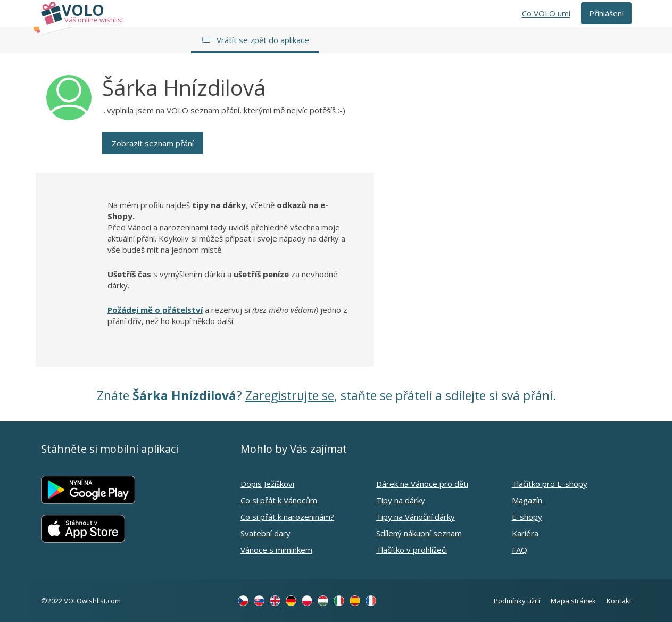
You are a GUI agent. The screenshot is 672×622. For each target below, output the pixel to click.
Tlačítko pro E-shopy (550, 484)
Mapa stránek (573, 601)
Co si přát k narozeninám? (287, 517)
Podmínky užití (517, 601)
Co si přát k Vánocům (279, 500)
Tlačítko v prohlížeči (412, 550)
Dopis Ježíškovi (267, 484)
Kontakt (619, 601)
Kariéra (525, 533)
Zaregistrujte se (290, 395)
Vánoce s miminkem (276, 550)
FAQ (520, 550)
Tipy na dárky (401, 500)
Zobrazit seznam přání (153, 143)
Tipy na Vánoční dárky (416, 517)
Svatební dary (266, 533)
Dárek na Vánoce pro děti (422, 484)
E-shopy (527, 517)
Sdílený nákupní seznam (419, 533)
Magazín (527, 500)
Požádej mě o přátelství (155, 310)
